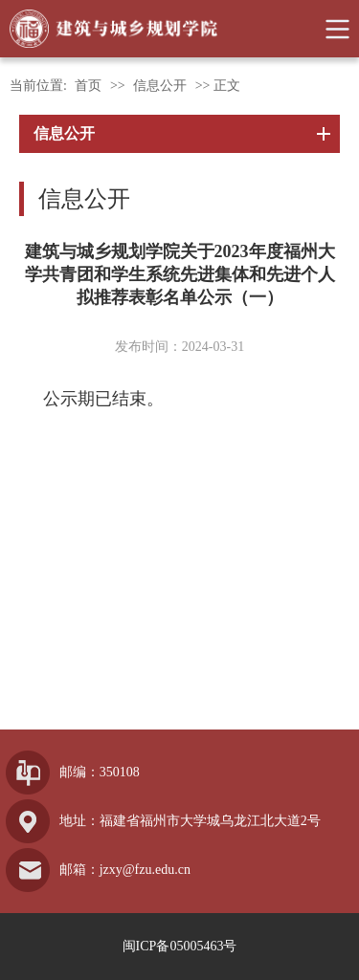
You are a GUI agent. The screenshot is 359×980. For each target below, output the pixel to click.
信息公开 (160, 86)
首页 (88, 86)
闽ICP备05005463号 (180, 946)
